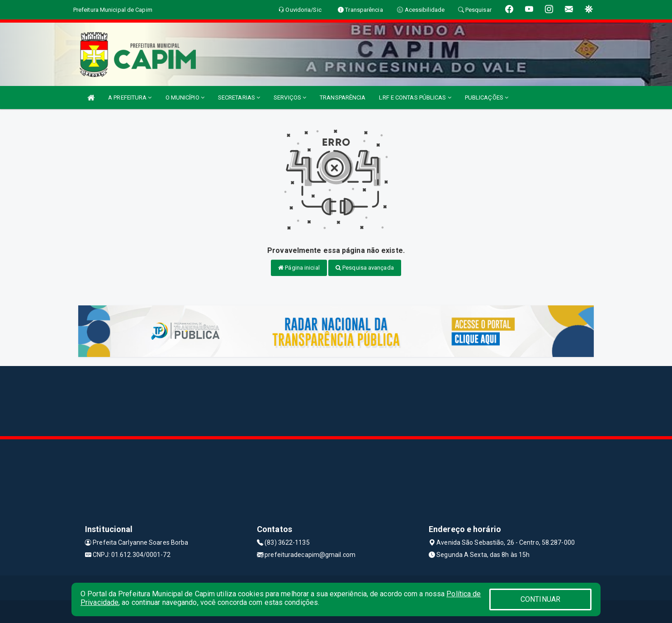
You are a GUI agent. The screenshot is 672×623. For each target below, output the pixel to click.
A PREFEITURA (130, 97)
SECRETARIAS (239, 97)
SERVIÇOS (290, 97)
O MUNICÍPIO (185, 97)
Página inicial (299, 268)
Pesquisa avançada (365, 268)
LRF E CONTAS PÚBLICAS (415, 97)
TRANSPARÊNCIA (343, 97)
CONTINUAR (540, 599)
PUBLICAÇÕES (487, 97)
